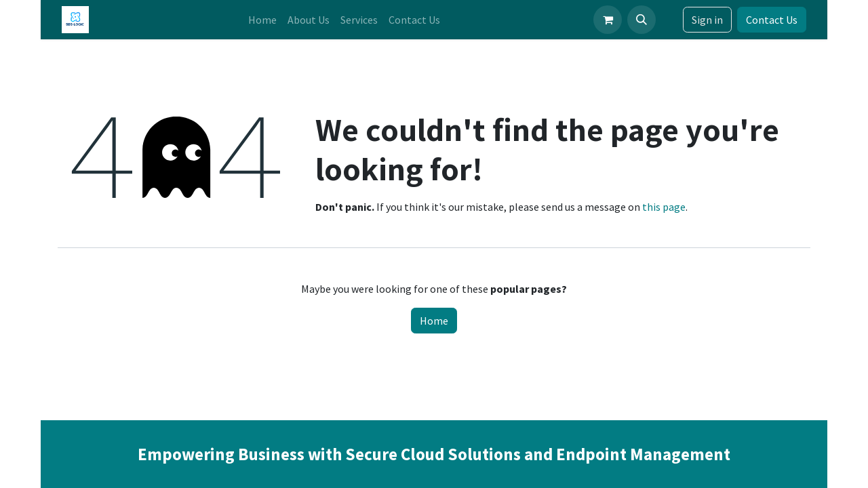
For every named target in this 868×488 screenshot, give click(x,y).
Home (434, 321)
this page (664, 207)
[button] (642, 20)
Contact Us (772, 20)
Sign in (707, 20)
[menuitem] (262, 20)
